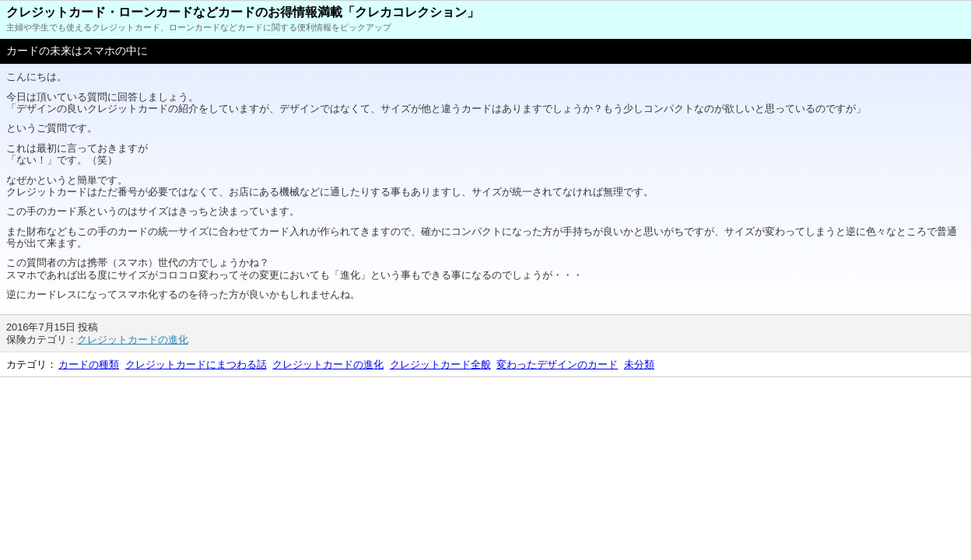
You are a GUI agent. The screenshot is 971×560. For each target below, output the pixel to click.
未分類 (639, 364)
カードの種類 (89, 364)
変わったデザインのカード (557, 364)
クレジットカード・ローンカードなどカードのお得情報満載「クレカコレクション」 (243, 12)
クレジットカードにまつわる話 (196, 364)
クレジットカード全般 (440, 364)
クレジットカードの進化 (133, 339)
